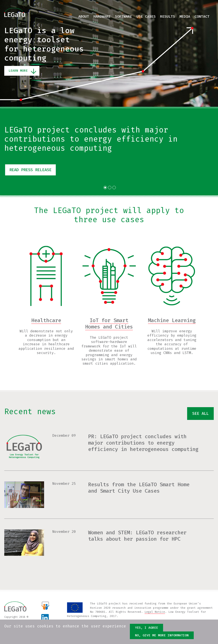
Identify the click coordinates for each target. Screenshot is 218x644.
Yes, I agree (146, 628)
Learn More (18, 71)
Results (168, 16)
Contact (202, 16)
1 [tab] (105, 188)
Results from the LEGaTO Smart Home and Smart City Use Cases (139, 488)
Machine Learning (172, 320)
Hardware (102, 16)
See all (200, 414)
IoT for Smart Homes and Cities (109, 324)
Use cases (146, 16)
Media (185, 16)
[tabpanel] (109, 151)
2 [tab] (110, 188)
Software (123, 16)
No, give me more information (162, 635)
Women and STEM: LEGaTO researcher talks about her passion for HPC (137, 536)
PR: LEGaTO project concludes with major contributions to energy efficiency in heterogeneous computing (143, 443)
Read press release (32, 170)
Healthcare (46, 320)
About (84, 16)
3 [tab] (114, 188)
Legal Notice (155, 612)
